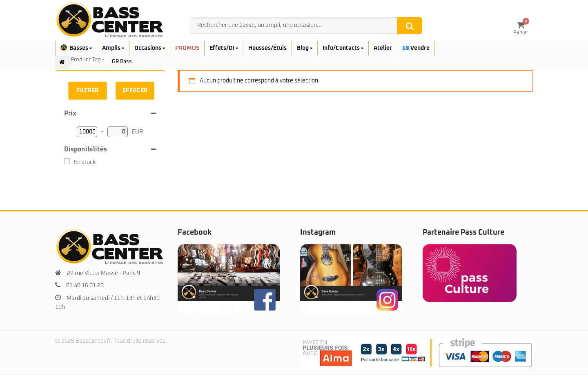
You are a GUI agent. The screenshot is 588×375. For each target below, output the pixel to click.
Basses (76, 48)
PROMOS (187, 48)
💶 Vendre (416, 48)
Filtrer (87, 91)
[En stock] (67, 161)
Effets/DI (224, 48)
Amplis (113, 48)
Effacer (135, 91)
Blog (305, 48)
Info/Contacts (343, 48)
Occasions (150, 48)
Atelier (383, 48)
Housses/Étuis (267, 48)
